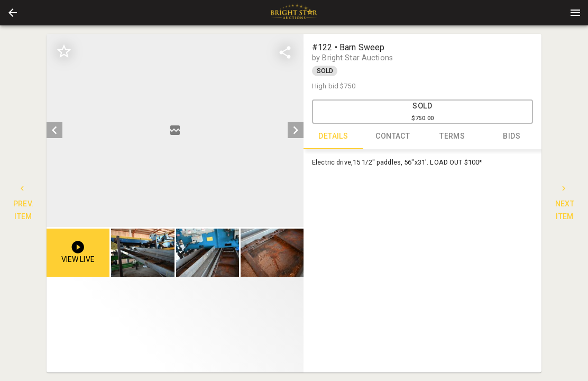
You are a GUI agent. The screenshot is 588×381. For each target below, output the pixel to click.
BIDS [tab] (512, 137)
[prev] (54, 130)
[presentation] (294, 13)
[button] (13, 13)
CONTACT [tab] (393, 137)
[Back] (13, 13)
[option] (175, 130)
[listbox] (175, 130)
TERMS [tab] (452, 137)
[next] (296, 130)
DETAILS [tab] (333, 137)
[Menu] (575, 13)
